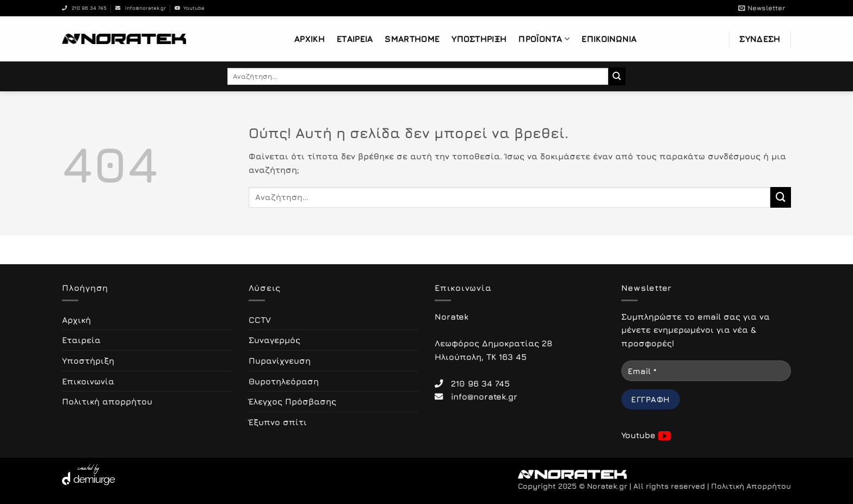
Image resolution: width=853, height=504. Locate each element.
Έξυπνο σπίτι (278, 422)
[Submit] (617, 76)
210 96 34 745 (84, 8)
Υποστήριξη (479, 39)
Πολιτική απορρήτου (107, 401)
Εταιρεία (355, 39)
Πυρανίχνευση (280, 360)
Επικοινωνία (609, 39)
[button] (762, 8)
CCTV (260, 320)
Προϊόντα (544, 39)
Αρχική (310, 39)
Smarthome (412, 39)
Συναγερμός (274, 340)
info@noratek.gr (141, 8)
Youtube (190, 8)
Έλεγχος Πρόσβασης (292, 401)
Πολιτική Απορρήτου (751, 486)
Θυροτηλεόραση (284, 381)
